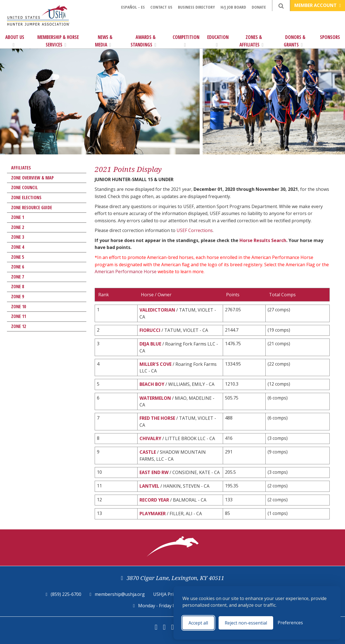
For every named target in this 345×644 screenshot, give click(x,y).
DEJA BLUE (150, 344)
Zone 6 (18, 267)
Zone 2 (18, 227)
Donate (259, 7)
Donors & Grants (295, 41)
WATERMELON (155, 398)
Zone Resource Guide (32, 208)
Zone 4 (18, 247)
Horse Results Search (263, 240)
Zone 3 (18, 237)
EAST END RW (154, 472)
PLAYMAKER (153, 514)
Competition (186, 41)
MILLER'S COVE (156, 364)
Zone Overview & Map (32, 178)
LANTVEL (149, 486)
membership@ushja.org (120, 594)
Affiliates (21, 168)
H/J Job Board (233, 7)
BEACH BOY (152, 384)
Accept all (198, 623)
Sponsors (330, 37)
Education (218, 41)
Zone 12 (19, 326)
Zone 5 (18, 257)
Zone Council (25, 187)
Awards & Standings (143, 41)
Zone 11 (19, 316)
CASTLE (148, 452)
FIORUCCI (150, 330)
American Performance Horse (126, 272)
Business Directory (196, 7)
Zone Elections (26, 198)
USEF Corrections (195, 230)
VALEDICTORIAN (157, 310)
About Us (15, 41)
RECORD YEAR (154, 500)
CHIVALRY (150, 438)
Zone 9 (18, 297)
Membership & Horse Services (58, 41)
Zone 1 (18, 217)
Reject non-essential (246, 623)
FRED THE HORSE (157, 418)
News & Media (104, 41)
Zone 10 (19, 307)
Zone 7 (18, 277)
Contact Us (161, 7)
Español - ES (133, 7)
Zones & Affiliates (251, 41)
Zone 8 (18, 287)
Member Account (318, 5)
